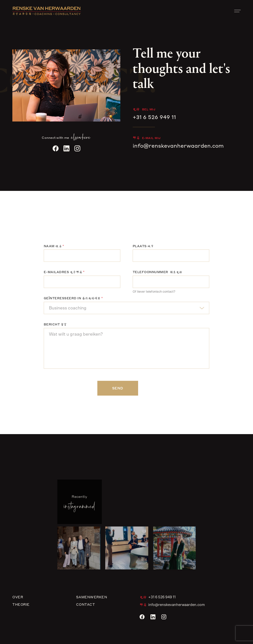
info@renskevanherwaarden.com (178, 146)
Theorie (21, 604)
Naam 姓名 (54, 247)
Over (18, 597)
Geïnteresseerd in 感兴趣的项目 (73, 299)
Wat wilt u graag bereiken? (126, 349)
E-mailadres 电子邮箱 (64, 273)
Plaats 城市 (143, 247)
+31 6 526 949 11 (154, 117)
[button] (79, 549)
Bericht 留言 (55, 325)
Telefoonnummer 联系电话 (158, 273)
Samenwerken (92, 597)
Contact (86, 604)
